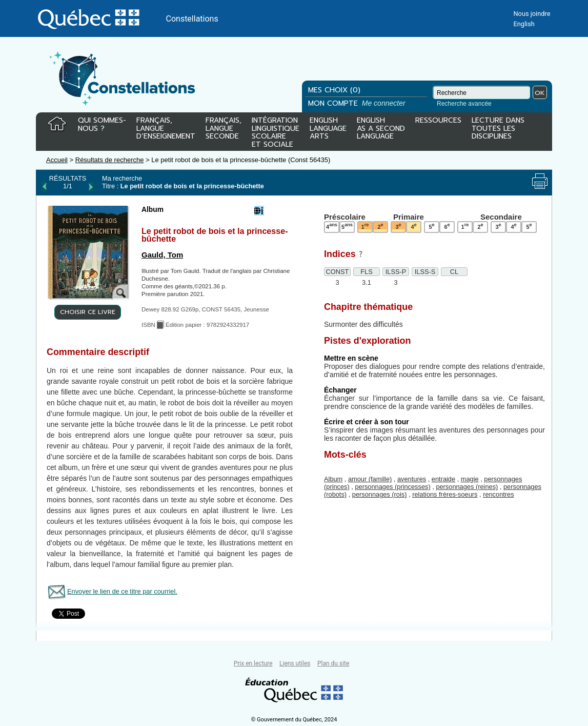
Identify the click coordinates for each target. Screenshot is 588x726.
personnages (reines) (467, 487)
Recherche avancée (464, 104)
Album (333, 479)
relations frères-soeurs (445, 494)
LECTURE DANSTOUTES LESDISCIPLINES (498, 129)
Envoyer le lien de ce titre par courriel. (122, 591)
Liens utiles (295, 663)
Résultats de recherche (110, 160)
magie (470, 479)
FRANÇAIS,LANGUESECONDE (224, 129)
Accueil (57, 160)
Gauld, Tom (162, 255)
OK (540, 93)
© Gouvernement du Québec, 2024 (294, 720)
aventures (412, 479)
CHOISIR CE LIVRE (88, 312)
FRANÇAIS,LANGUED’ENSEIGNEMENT (166, 129)
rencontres (498, 494)
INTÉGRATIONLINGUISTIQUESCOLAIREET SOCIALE (276, 130)
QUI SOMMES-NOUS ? (102, 125)
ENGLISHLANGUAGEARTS (328, 129)
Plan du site (333, 663)
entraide (443, 479)
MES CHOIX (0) (334, 90)
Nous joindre (532, 14)
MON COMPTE (358, 103)
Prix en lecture (253, 663)
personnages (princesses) (392, 487)
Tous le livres (2, 648)
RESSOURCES (438, 121)
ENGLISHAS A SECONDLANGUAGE (381, 129)
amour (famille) (370, 479)
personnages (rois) (380, 494)
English (524, 24)
